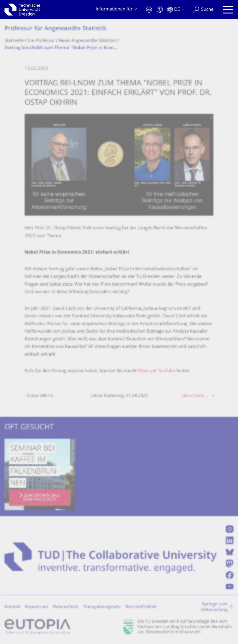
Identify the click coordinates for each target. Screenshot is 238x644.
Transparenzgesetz (102, 607)
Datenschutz (65, 607)
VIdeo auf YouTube (156, 371)
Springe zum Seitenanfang (214, 607)
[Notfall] (149, 10)
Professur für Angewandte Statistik (55, 29)
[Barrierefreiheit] (160, 10)
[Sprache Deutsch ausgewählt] (176, 10)
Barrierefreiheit (141, 607)
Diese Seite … (195, 396)
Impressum (37, 607)
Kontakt (12, 607)
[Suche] (203, 10)
